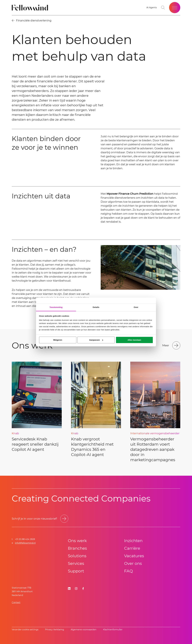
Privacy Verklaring (55, 630)
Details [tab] (96, 307)
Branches (77, 548)
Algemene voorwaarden (84, 630)
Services (76, 563)
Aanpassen (96, 340)
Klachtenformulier (113, 630)
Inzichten (133, 541)
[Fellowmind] (31, 8)
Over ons (133, 563)
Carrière (132, 548)
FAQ (128, 571)
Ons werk (77, 541)
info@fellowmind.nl (25, 543)
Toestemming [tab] (56, 307)
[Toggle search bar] (163, 8)
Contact (16, 602)
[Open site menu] (175, 8)
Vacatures (134, 556)
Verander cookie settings (25, 630)
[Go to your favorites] (152, 8)
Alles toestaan (134, 340)
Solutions (77, 556)
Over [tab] (136, 307)
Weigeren (58, 340)
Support (76, 571)
